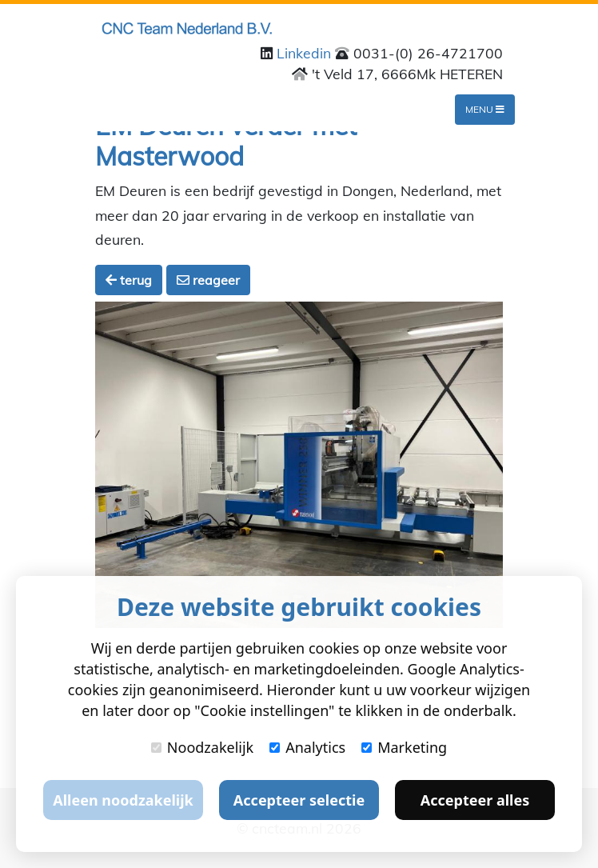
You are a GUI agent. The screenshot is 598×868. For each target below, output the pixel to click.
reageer (208, 280)
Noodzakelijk (202, 747)
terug (129, 280)
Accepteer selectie (299, 800)
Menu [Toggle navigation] (485, 109)
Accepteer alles (475, 800)
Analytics (307, 747)
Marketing (404, 747)
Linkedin (306, 53)
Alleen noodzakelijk (123, 800)
